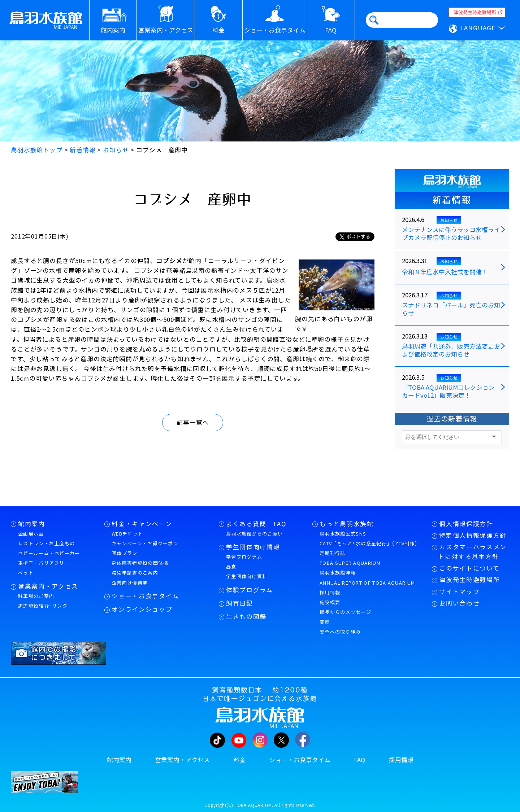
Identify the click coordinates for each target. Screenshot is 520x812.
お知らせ (449, 220)
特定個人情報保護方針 (473, 535)
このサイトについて (469, 568)
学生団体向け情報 (253, 547)
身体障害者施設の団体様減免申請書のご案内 (140, 568)
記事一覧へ (193, 422)
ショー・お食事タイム (145, 596)
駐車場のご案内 (36, 596)
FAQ (360, 760)
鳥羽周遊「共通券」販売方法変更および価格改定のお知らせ (451, 350)
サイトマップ (459, 591)
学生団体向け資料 (247, 576)
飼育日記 (240, 603)
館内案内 (32, 524)
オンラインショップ (142, 609)
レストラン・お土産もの (46, 543)
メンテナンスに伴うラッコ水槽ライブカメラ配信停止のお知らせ (451, 234)
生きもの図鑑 (246, 616)
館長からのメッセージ (345, 612)
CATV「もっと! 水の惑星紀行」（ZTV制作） (370, 543)
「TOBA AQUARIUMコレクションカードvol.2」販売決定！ (448, 392)
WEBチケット (127, 534)
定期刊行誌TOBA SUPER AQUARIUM (350, 558)
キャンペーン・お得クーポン (145, 543)
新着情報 (452, 200)
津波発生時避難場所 (469, 580)
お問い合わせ (459, 603)
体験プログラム (250, 590)
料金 (239, 760)
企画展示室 (31, 534)
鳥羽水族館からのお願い (254, 534)
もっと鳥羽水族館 (346, 524)
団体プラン (125, 553)
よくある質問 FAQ (256, 524)
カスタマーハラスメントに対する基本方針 (472, 552)
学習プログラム (244, 557)
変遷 (325, 622)
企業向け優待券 (130, 583)
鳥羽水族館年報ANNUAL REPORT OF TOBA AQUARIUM (367, 577)
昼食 (231, 566)
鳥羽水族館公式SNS (343, 534)
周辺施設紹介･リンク (43, 606)
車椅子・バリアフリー (44, 563)
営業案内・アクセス (48, 586)
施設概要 (330, 602)
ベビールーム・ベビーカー (49, 553)
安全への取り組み (340, 632)
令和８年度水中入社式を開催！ (445, 272)
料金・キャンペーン (142, 524)
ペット (26, 573)
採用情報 (330, 592)
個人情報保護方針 (466, 524)
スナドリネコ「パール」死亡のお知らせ (451, 309)
